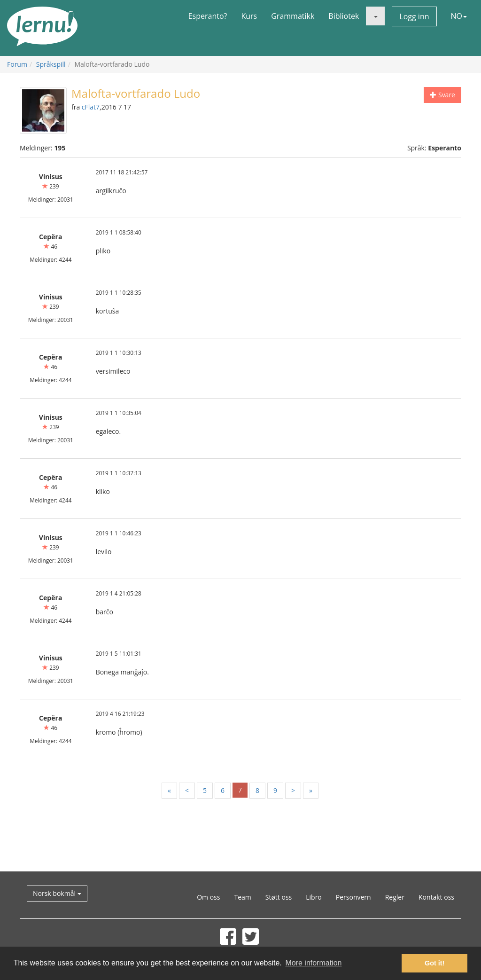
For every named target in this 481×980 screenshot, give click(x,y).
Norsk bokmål (57, 893)
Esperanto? (208, 16)
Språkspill (51, 64)
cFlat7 (91, 107)
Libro (314, 897)
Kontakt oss (436, 897)
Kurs (249, 16)
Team (242, 897)
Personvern (353, 897)
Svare (442, 95)
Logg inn (414, 16)
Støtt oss (279, 897)
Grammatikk (293, 16)
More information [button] (313, 963)
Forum (17, 64)
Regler (395, 897)
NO (459, 16)
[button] (375, 16)
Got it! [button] (434, 963)
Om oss (208, 897)
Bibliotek (344, 16)
